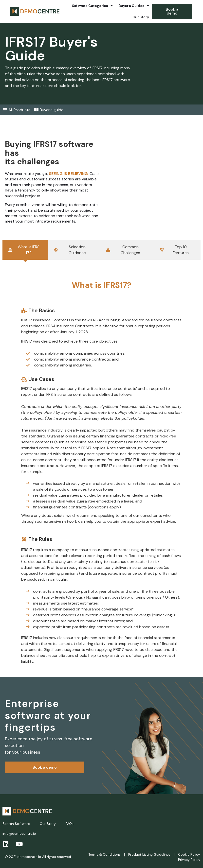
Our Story (141, 17)
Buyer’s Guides (134, 6)
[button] (172, 11)
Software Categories (92, 6)
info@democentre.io (19, 833)
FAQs (70, 824)
